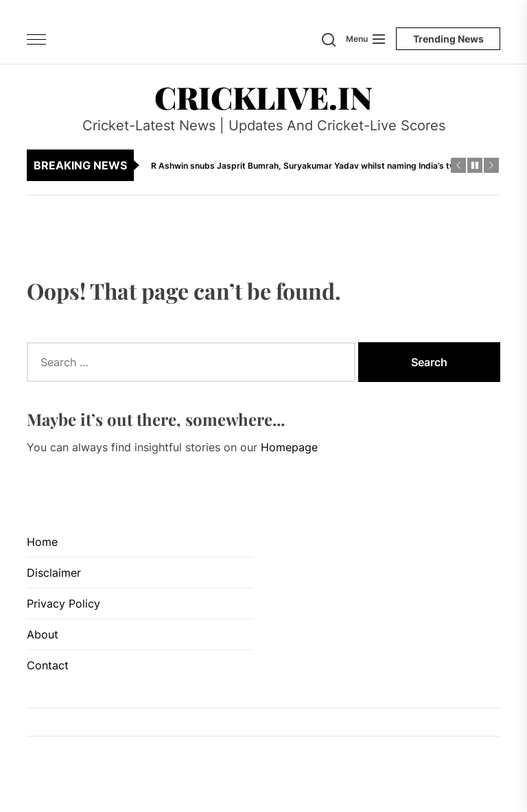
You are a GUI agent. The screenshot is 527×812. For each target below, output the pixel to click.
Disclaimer (54, 573)
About (43, 634)
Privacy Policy (63, 604)
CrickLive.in (263, 97)
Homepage (289, 447)
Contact (48, 665)
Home (42, 542)
